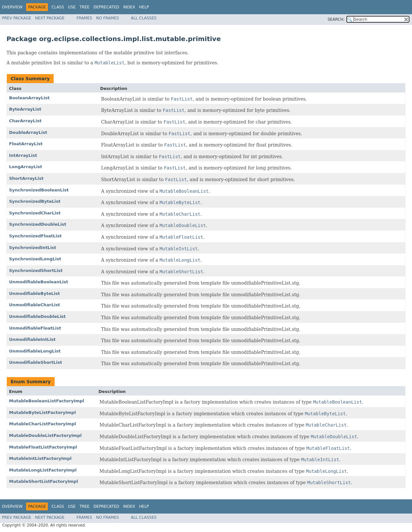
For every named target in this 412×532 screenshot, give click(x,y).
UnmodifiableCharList (35, 305)
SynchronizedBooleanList (39, 190)
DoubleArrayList (28, 132)
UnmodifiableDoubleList (37, 316)
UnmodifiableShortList (36, 362)
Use (72, 7)
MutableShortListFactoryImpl (43, 481)
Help (144, 7)
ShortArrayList (26, 178)
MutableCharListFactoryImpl (42, 424)
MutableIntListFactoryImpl (40, 458)
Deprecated (106, 7)
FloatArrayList (26, 144)
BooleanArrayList (29, 98)
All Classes (144, 18)
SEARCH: (336, 19)
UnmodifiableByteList (34, 293)
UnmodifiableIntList (32, 339)
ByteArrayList (25, 109)
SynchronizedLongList (35, 259)
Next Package (50, 18)
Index (129, 7)
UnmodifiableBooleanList (39, 282)
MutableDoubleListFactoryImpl (45, 435)
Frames (85, 18)
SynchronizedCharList (35, 213)
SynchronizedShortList (36, 271)
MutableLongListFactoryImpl (43, 470)
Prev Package (17, 18)
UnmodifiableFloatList (35, 328)
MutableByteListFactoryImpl (42, 413)
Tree (85, 7)
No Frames (107, 18)
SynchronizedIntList (33, 248)
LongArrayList (26, 167)
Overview (12, 7)
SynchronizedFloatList (35, 236)
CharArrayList (25, 121)
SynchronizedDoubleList (38, 224)
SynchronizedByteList (35, 201)
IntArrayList (23, 155)
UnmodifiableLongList (35, 351)
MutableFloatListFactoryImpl (43, 447)
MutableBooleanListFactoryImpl (47, 401)
